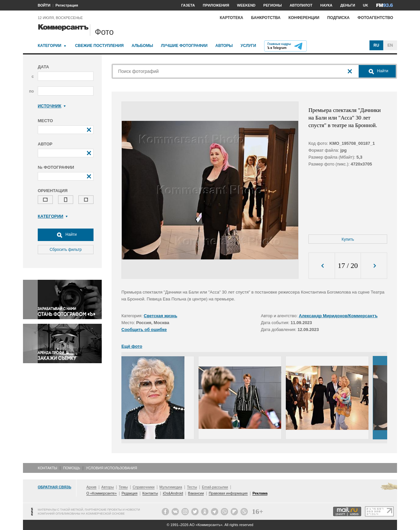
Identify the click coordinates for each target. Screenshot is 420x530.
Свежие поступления (99, 46)
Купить (348, 239)
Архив (91, 487)
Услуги (248, 46)
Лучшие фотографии (184, 46)
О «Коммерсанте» (101, 493)
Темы (123, 487)
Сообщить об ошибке (144, 330)
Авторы (224, 46)
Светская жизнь (160, 316)
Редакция (129, 493)
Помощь (72, 468)
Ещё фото (132, 346)
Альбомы (142, 46)
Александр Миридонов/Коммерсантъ (338, 316)
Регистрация (67, 5)
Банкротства (266, 18)
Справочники (144, 487)
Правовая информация (228, 493)
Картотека (232, 18)
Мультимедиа (171, 487)
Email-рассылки (215, 487)
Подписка (338, 18)
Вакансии (196, 493)
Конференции (304, 18)
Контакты (47, 468)
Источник (52, 106)
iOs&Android (173, 493)
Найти (66, 235)
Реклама (260, 493)
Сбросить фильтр (66, 250)
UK (366, 5)
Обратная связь (54, 487)
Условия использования (112, 468)
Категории (50, 46)
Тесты (192, 487)
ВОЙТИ (44, 5)
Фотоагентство (375, 18)
